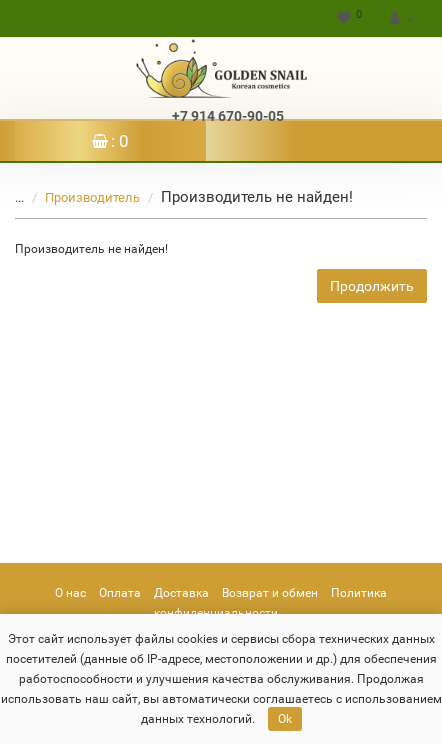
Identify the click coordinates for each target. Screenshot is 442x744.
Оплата (120, 593)
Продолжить (372, 286)
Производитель (80, 197)
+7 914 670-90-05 (228, 116)
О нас (70, 593)
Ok (285, 719)
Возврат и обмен (270, 593)
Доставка (181, 593)
